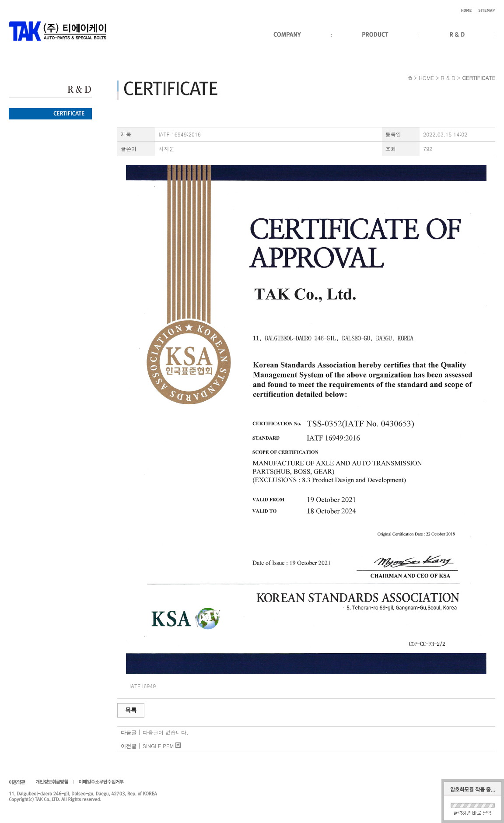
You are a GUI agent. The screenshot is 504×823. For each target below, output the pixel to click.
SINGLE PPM (158, 746)
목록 (131, 710)
